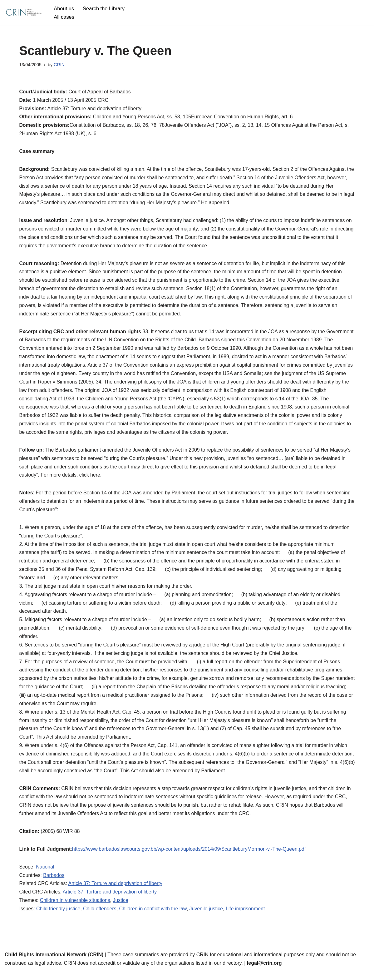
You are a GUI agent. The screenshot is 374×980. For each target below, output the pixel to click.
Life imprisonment (247, 918)
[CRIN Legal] (23, 12)
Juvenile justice (208, 918)
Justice (121, 909)
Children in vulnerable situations (75, 909)
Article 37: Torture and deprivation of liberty (116, 892)
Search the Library (104, 8)
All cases (64, 17)
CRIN (59, 65)
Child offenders (100, 918)
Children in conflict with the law (154, 918)
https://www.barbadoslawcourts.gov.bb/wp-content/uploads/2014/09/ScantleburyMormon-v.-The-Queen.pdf (190, 857)
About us (64, 8)
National (45, 875)
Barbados (54, 884)
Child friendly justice (59, 918)
